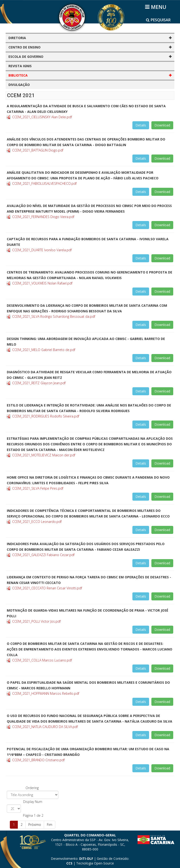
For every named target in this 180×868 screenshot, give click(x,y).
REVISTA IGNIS (20, 66)
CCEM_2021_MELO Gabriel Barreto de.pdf (44, 350)
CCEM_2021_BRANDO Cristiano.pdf (38, 760)
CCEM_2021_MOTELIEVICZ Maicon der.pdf (44, 455)
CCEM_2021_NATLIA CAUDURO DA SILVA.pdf (45, 727)
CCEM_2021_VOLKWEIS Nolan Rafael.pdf (42, 283)
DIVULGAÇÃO (19, 85)
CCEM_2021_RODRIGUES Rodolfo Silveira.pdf (46, 416)
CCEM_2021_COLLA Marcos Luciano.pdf (42, 660)
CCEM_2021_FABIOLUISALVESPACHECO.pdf (44, 183)
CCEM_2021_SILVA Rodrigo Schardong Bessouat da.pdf (54, 316)
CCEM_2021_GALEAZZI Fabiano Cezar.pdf (43, 555)
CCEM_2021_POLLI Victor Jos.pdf (36, 621)
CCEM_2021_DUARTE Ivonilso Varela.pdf (42, 250)
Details (141, 125)
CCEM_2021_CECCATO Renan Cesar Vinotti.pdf (47, 588)
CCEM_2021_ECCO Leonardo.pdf (37, 522)
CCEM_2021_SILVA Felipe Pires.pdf (38, 488)
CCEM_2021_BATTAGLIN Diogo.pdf (38, 150)
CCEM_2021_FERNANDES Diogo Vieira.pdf (43, 217)
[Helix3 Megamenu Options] (156, 7)
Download (162, 125)
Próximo (35, 825)
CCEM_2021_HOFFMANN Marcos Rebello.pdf (46, 693)
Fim (50, 825)
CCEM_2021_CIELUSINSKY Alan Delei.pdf (42, 117)
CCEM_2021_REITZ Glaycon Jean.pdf (39, 383)
